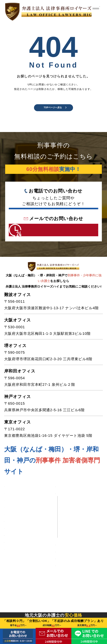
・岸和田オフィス (76, 557)
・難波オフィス (74, 536)
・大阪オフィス (74, 543)
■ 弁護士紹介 (68, 580)
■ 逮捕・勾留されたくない (27, 587)
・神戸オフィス (74, 564)
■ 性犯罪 (12, 517)
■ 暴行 (10, 555)
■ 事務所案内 (68, 526)
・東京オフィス (74, 571)
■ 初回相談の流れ (72, 599)
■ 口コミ (12, 610)
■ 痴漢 (10, 526)
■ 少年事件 (14, 565)
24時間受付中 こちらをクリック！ (47, 255)
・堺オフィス (72, 550)
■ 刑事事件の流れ (72, 590)
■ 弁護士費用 (68, 517)
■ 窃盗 (10, 546)
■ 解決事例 (14, 600)
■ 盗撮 (10, 536)
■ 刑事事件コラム (72, 609)
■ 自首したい (17, 574)
